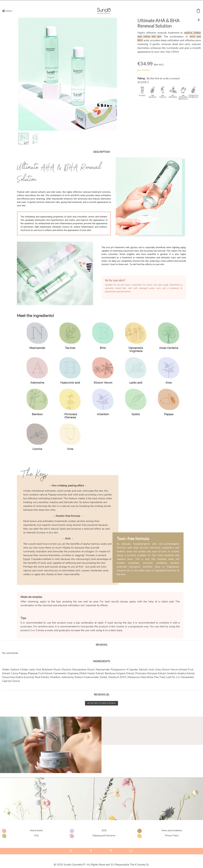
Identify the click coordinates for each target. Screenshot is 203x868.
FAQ (36, 836)
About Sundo (36, 830)
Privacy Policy (172, 836)
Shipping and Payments (104, 836)
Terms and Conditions (172, 830)
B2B (104, 830)
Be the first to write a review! (163, 78)
